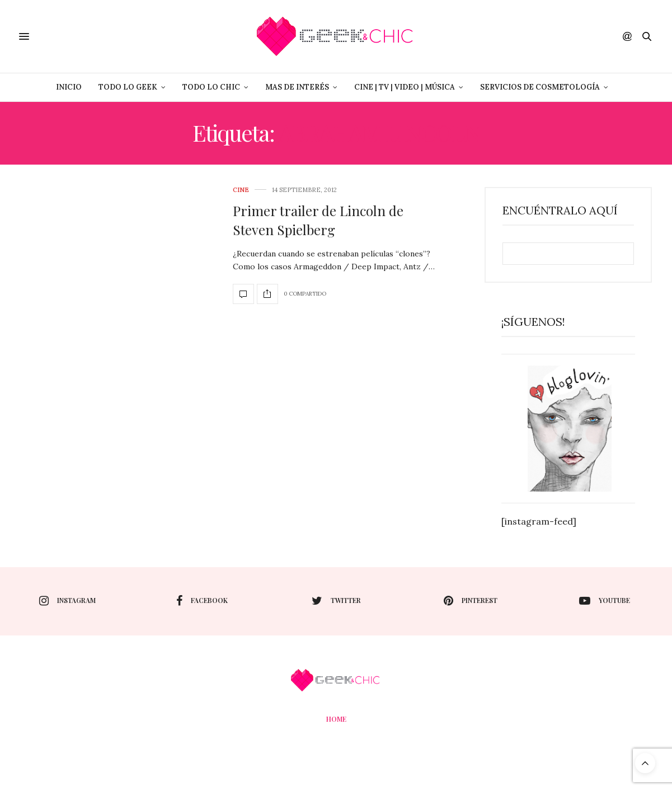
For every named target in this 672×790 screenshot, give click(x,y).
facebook (202, 601)
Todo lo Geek (128, 87)
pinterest (471, 601)
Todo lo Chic (211, 87)
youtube (605, 601)
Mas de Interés (297, 87)
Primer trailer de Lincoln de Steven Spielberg (318, 220)
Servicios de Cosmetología (540, 87)
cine (241, 190)
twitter (336, 601)
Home (336, 719)
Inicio (69, 87)
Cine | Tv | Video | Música (405, 87)
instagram (67, 601)
